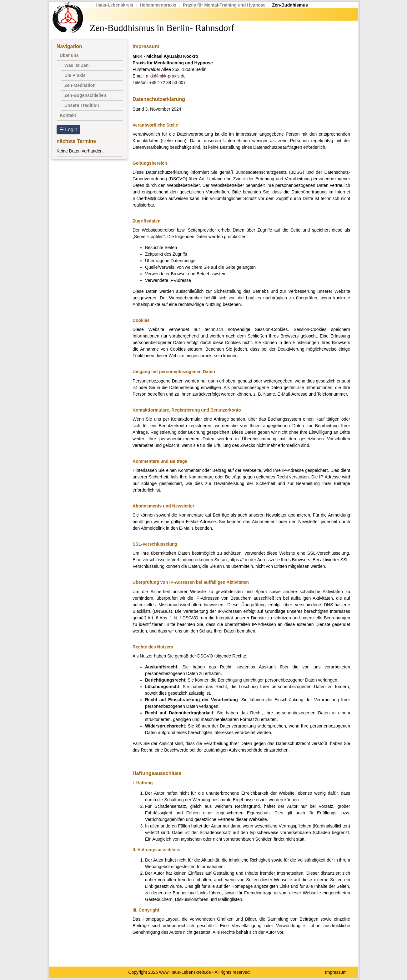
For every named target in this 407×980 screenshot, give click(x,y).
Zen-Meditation (80, 85)
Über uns (69, 55)
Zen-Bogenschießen (85, 95)
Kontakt (68, 115)
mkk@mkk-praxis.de (166, 76)
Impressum (336, 972)
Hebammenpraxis (162, 5)
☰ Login (68, 130)
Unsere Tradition (82, 105)
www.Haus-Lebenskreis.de (185, 972)
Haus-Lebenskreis (118, 5)
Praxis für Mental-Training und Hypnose (228, 5)
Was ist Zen (76, 65)
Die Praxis (75, 75)
